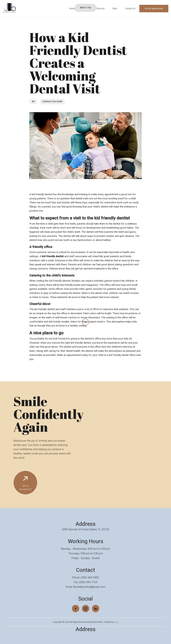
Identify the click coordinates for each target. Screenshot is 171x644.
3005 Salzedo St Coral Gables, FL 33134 (85, 529)
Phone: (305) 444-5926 (85, 577)
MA (116, 622)
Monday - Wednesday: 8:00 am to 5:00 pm (85, 549)
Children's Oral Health (52, 101)
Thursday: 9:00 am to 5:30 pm (86, 553)
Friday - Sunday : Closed (86, 558)
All (33, 101)
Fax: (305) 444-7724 (85, 582)
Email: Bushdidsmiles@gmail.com (86, 587)
